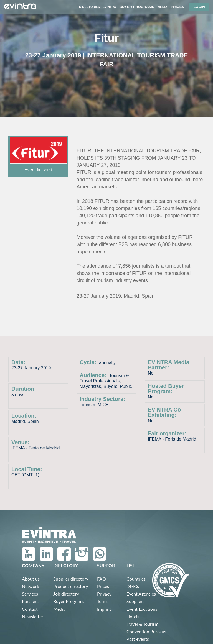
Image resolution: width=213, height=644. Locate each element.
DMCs (133, 586)
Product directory (71, 586)
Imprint (104, 609)
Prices (103, 586)
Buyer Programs (69, 601)
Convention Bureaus (146, 631)
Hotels (133, 616)
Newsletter (33, 616)
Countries (136, 579)
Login (199, 7)
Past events (138, 639)
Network (31, 586)
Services (30, 594)
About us (31, 579)
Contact (30, 609)
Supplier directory (71, 579)
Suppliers (135, 601)
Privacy (104, 594)
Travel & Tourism (142, 624)
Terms (103, 601)
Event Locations (142, 609)
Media (59, 609)
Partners (30, 601)
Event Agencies (141, 594)
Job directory (66, 594)
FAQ (102, 579)
